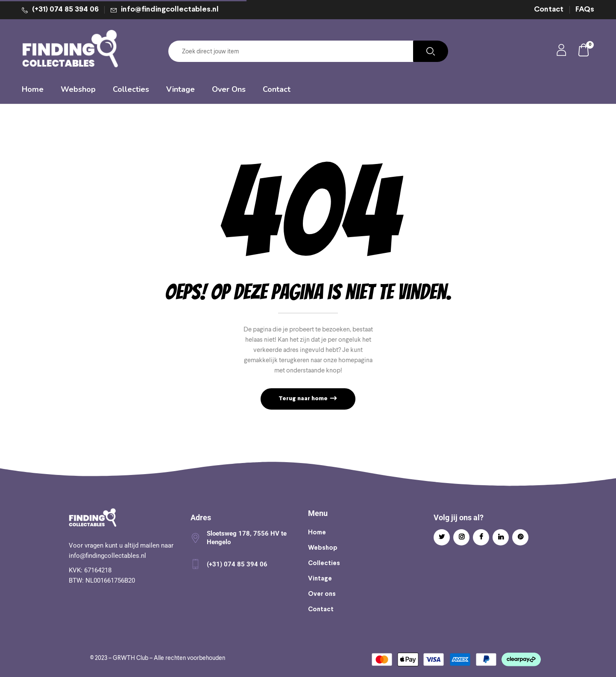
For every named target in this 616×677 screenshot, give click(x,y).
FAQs (585, 10)
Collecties (324, 563)
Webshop (323, 548)
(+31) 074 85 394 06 (65, 10)
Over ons (322, 594)
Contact (549, 10)
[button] (584, 51)
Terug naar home (304, 399)
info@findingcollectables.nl (170, 10)
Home (317, 533)
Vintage (320, 579)
